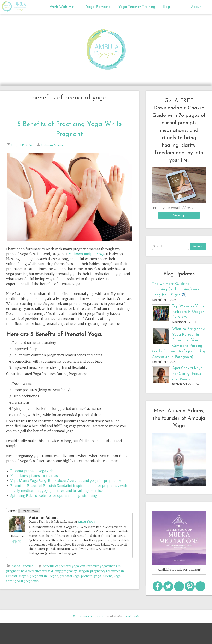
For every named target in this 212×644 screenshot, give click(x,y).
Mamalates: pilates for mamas (34, 476)
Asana (16, 566)
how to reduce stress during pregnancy (49, 571)
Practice (27, 566)
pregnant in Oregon (44, 576)
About (196, 7)
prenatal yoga (70, 576)
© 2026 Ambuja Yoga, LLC (89, 617)
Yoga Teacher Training (133, 7)
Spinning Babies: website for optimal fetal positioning (54, 496)
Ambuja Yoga (8, 6)
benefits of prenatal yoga (61, 566)
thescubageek (131, 617)
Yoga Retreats (98, 7)
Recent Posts (30, 511)
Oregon (83, 571)
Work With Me (62, 7)
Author (12, 511)
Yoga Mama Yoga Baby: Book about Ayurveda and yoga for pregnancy (66, 481)
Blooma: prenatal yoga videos (34, 471)
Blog (166, 7)
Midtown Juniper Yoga (86, 254)
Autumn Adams (52, 145)
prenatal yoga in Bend (97, 576)
